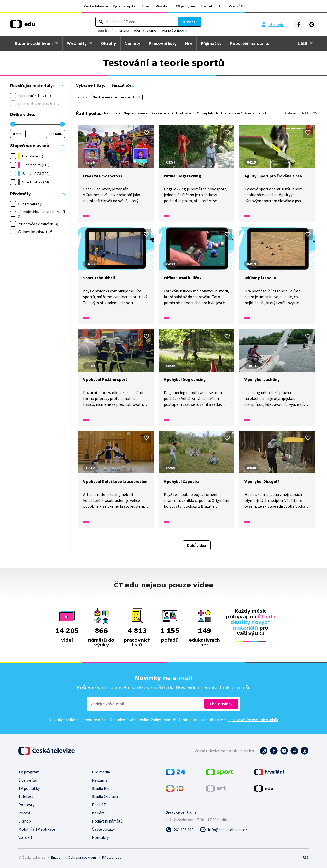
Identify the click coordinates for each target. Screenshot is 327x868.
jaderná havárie (144, 30)
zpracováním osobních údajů (253, 720)
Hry (189, 43)
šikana (124, 30)
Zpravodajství (125, 6)
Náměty (133, 43)
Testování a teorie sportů (115, 97)
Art (221, 6)
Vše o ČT (236, 6)
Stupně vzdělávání (34, 43)
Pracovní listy (163, 43)
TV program (185, 6)
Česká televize (96, 6)
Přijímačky (211, 43)
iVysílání (163, 6)
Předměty (77, 43)
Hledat (189, 22)
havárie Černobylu (173, 30)
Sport (146, 6)
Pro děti (207, 6)
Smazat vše (121, 85)
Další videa (197, 545)
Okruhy (109, 43)
